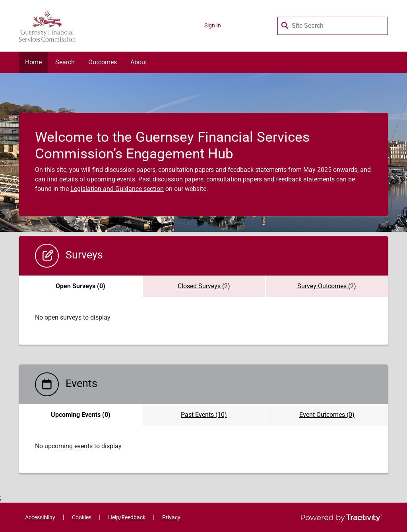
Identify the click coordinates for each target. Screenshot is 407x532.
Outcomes (103, 62)
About (139, 62)
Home (33, 62)
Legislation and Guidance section (117, 189)
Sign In (213, 26)
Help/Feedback (127, 518)
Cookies (82, 518)
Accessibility (40, 518)
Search (65, 62)
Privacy (171, 518)
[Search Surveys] (285, 24)
